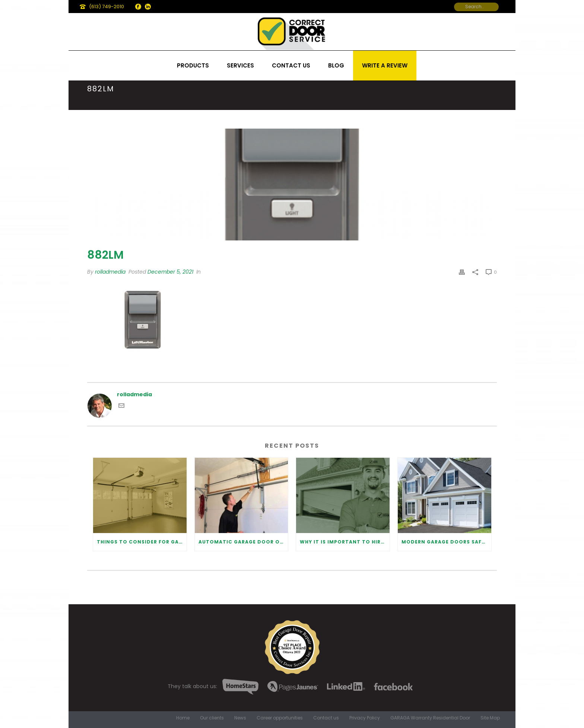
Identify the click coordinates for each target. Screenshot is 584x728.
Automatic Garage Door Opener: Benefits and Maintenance (243, 542)
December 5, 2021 (170, 272)
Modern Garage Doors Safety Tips (446, 542)
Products (193, 65)
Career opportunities (280, 718)
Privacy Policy (365, 718)
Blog (336, 65)
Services (240, 65)
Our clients (212, 718)
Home (183, 718)
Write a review (385, 65)
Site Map (490, 718)
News (240, 718)
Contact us (291, 65)
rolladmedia (110, 272)
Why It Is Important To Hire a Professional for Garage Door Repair (345, 542)
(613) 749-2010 (107, 7)
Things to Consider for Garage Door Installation (142, 542)
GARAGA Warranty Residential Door (430, 718)
